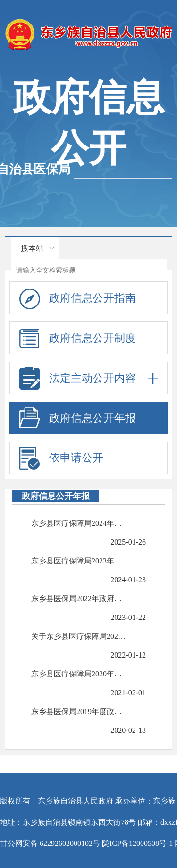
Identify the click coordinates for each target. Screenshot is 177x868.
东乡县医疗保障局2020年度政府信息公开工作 (79, 674)
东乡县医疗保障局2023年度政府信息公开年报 (79, 561)
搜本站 (32, 248)
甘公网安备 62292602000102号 (50, 843)
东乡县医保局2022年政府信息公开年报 (79, 599)
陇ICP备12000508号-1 (137, 843)
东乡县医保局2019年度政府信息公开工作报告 (79, 711)
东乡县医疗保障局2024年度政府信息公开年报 (79, 523)
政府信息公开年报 (93, 418)
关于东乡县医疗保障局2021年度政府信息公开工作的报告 (79, 636)
